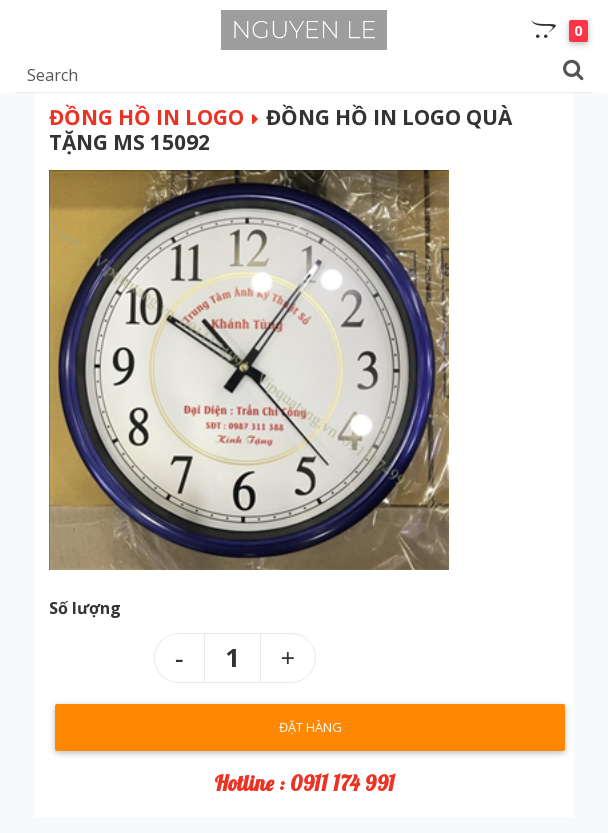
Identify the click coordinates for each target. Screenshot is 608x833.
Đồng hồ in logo (146, 117)
